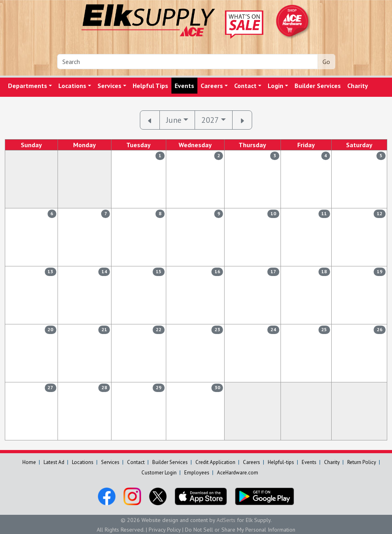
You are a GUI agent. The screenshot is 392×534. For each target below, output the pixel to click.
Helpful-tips (281, 462)
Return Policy (362, 462)
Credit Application (215, 462)
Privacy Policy (165, 530)
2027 (210, 120)
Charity (358, 86)
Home (29, 462)
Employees (197, 473)
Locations (72, 86)
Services (109, 86)
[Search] (187, 62)
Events (184, 86)
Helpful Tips (150, 86)
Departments (28, 86)
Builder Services (318, 86)
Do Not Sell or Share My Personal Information (240, 530)
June (174, 120)
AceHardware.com (238, 473)
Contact (245, 86)
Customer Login (159, 473)
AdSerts (226, 520)
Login (276, 86)
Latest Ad (54, 462)
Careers (212, 86)
